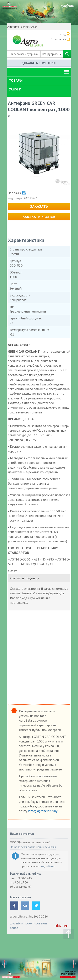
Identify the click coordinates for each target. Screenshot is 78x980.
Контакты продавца (24, 578)
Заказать (39, 206)
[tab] (39, 81)
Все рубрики (52, 54)
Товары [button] (16, 80)
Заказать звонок (39, 217)
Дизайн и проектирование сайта (29, 925)
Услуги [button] (15, 89)
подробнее (47, 866)
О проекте (13, 27)
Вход (63, 34)
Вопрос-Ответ (29, 27)
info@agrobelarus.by (43, 811)
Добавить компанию (39, 63)
